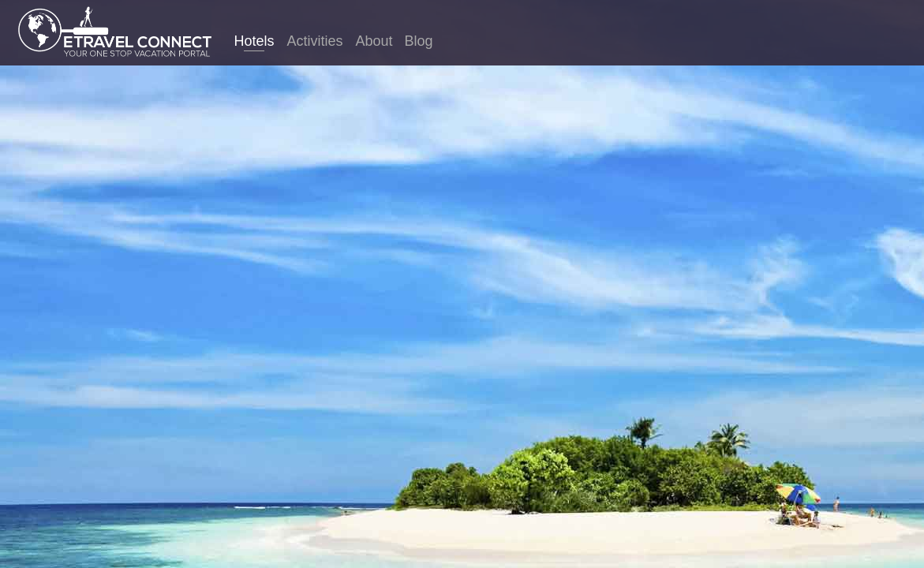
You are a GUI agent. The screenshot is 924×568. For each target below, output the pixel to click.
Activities (314, 41)
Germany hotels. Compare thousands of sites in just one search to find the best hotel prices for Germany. (462, 311)
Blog (419, 41)
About (374, 41)
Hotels (254, 41)
